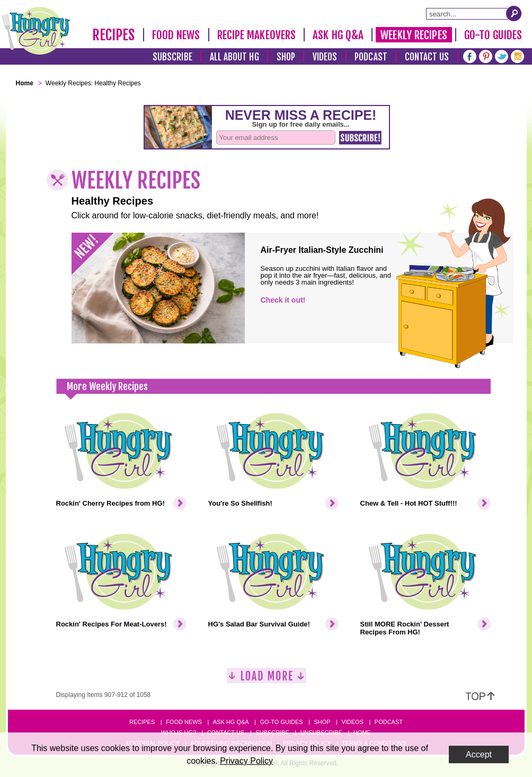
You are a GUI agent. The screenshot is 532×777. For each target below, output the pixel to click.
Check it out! (283, 300)
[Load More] (267, 680)
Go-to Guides (281, 722)
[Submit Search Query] (514, 13)
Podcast (371, 57)
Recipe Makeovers (257, 35)
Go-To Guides (493, 35)
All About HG (234, 57)
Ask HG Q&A (338, 35)
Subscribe (172, 57)
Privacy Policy (246, 761)
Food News (176, 35)
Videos (325, 57)
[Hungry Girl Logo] (36, 31)
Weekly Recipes (414, 35)
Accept (479, 754)
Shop (286, 57)
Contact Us (427, 57)
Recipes (114, 35)
